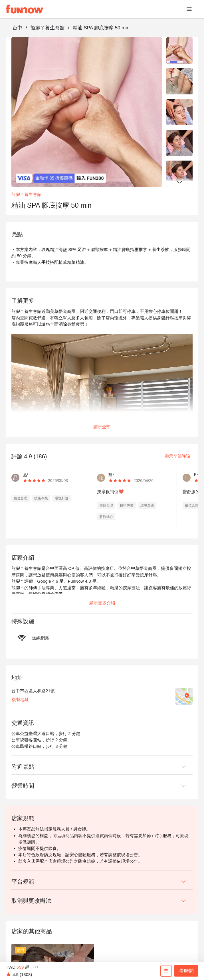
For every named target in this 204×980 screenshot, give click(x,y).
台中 (17, 28)
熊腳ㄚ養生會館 (48, 28)
